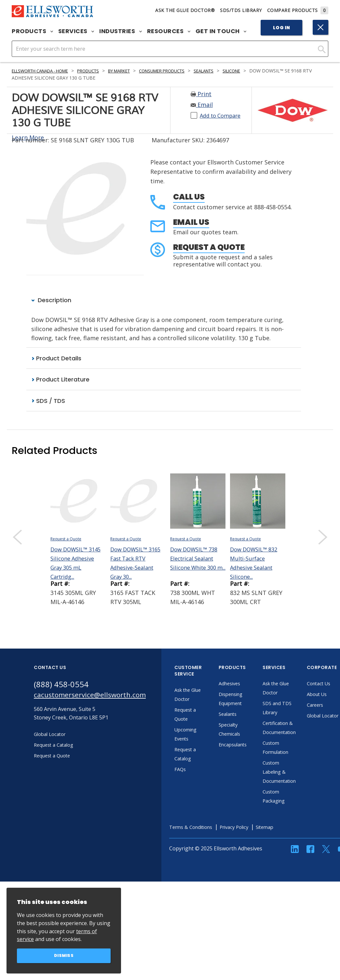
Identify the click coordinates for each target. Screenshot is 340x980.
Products (32, 31)
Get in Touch (221, 31)
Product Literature (60, 380)
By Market (134, 71)
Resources (169, 31)
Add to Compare (223, 115)
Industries (121, 31)
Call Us (189, 197)
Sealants (229, 71)
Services (76, 31)
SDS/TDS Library (241, 10)
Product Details (56, 359)
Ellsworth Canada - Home (45, 71)
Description (51, 300)
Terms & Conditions (207, 828)
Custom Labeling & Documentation (295, 772)
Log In (282, 28)
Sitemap (288, 828)
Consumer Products (182, 71)
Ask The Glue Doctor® (185, 10)
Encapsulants (248, 745)
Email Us (191, 222)
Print (201, 94)
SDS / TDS (48, 401)
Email (202, 105)
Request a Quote (209, 247)
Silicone (259, 71)
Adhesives (244, 684)
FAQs (194, 770)
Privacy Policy (255, 828)
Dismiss (64, 955)
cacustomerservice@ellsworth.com (96, 696)
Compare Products (298, 10)
